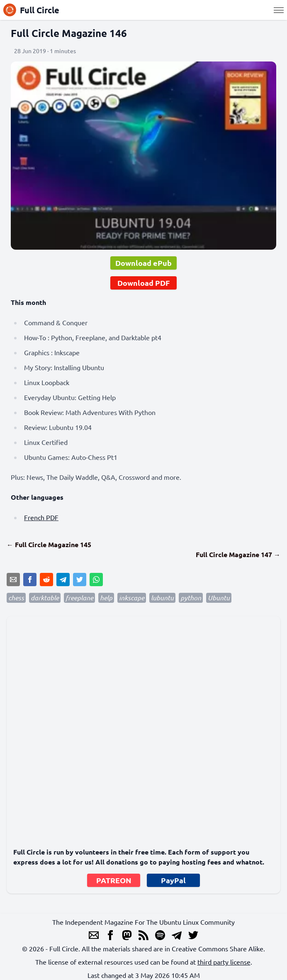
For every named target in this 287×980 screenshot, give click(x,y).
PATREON (114, 880)
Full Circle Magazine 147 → (238, 554)
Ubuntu (219, 598)
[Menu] (279, 10)
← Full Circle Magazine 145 (49, 544)
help (106, 598)
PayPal (173, 880)
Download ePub (143, 263)
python (191, 598)
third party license (224, 962)
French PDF (41, 517)
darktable (45, 598)
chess (16, 598)
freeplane (79, 598)
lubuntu (162, 598)
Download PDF (143, 283)
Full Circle (31, 10)
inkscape (132, 598)
